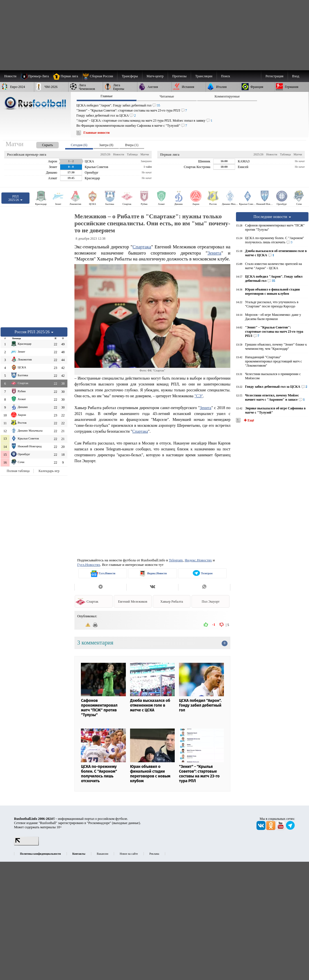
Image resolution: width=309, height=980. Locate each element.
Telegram (176, 560)
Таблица (132, 154)
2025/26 (105, 154)
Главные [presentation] (107, 96)
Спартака (142, 247)
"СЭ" (199, 396)
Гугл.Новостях (89, 565)
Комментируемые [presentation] (227, 96)
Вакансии (103, 854)
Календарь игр (49, 471)
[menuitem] (100, 76)
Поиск (226, 76)
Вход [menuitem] (296, 76)
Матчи (145, 154)
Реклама (154, 854)
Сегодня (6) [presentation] (79, 145)
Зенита (214, 253)
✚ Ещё (248, 420)
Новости (119, 154)
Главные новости (96, 133)
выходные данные (126, 823)
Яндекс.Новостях (198, 560)
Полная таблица (18, 471)
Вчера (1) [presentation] (132, 145)
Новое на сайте (129, 854)
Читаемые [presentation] (167, 96)
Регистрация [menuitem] (274, 76)
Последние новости (272, 217)
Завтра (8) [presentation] (106, 145)
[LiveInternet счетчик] (26, 844)
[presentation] (42, 144)
